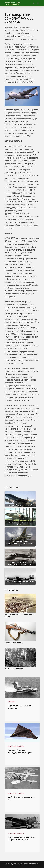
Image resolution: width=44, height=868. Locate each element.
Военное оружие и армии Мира (29, 864)
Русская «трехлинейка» (14, 643)
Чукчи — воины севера (14, 669)
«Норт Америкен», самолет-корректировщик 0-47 (22, 838)
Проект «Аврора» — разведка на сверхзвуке (20, 751)
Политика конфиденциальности (22, 865)
